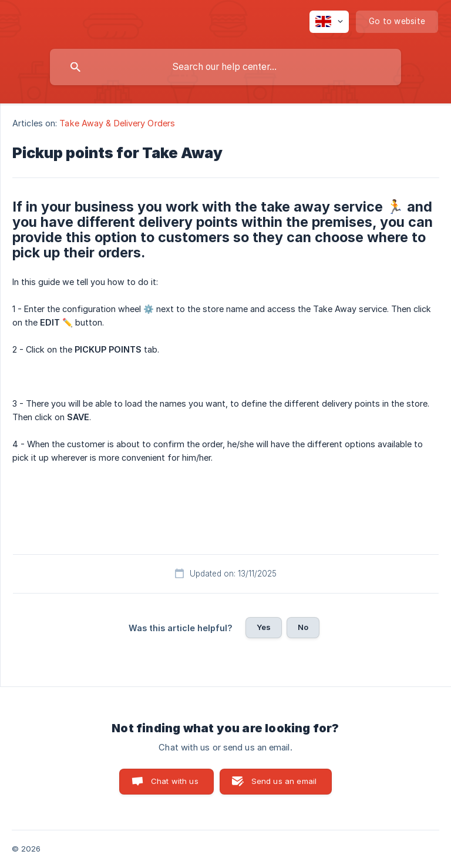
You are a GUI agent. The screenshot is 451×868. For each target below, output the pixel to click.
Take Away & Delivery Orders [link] (117, 123)
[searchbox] (225, 67)
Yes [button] (264, 627)
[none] (329, 22)
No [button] (303, 627)
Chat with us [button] (175, 781)
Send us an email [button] (284, 781)
